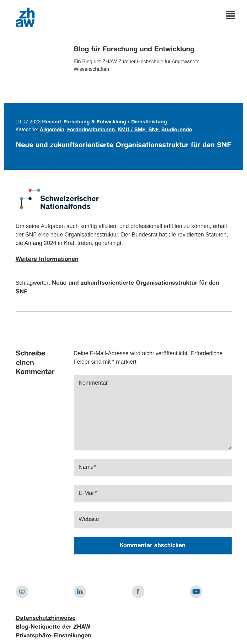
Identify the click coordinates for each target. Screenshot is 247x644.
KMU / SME (132, 130)
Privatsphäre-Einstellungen (54, 636)
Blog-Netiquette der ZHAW (53, 627)
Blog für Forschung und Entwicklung (134, 49)
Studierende (177, 130)
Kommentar (93, 383)
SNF (154, 130)
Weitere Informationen (47, 259)
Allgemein (52, 130)
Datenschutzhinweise (46, 618)
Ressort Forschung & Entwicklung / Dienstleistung (105, 122)
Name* (87, 467)
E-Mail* (88, 493)
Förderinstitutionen (91, 130)
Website (89, 519)
